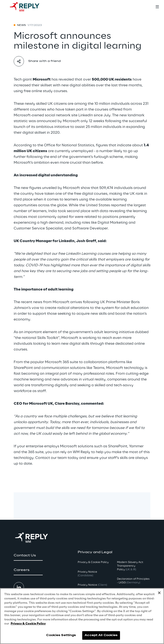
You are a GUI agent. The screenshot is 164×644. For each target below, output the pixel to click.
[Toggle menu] (157, 7)
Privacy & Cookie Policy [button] (93, 562)
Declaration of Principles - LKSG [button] (133, 581)
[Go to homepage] (29, 7)
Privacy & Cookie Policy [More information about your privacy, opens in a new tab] (28, 624)
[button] (28, 556)
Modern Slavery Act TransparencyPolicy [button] (130, 566)
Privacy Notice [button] (87, 574)
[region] (82, 616)
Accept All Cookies (101, 635)
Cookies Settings (61, 635)
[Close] (159, 593)
